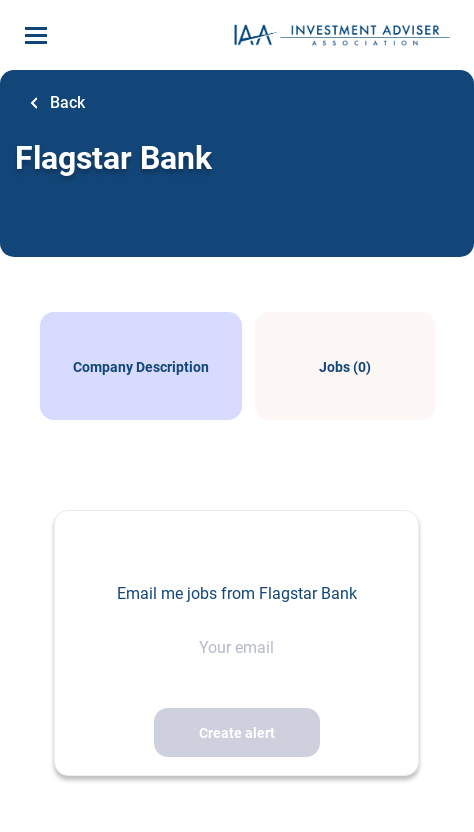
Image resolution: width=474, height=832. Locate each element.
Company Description (141, 367)
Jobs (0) (345, 367)
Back (65, 102)
